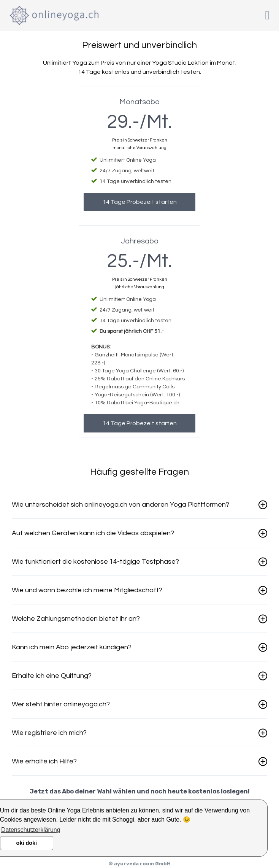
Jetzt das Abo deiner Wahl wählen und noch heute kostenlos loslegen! (140, 791)
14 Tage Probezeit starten (140, 202)
